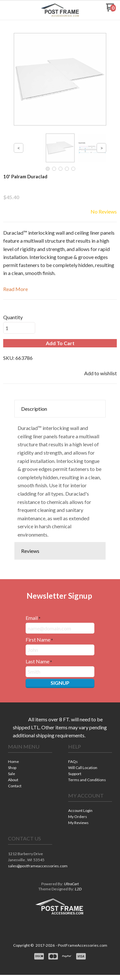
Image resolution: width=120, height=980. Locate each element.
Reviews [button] (30, 551)
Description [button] (34, 409)
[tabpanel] (60, 480)
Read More (16, 289)
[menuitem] (30, 762)
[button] (14, 10)
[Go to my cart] (111, 10)
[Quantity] (19, 328)
